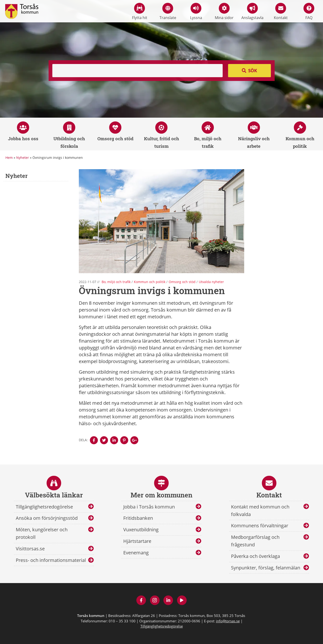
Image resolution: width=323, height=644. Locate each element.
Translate (168, 12)
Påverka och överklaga (255, 556)
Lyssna (196, 12)
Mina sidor (224, 12)
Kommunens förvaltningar (260, 526)
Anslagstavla (252, 12)
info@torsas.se (228, 621)
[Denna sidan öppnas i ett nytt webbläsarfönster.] (94, 440)
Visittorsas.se (30, 549)
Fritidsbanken (138, 518)
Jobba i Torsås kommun (149, 507)
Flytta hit (140, 12)
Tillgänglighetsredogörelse (44, 507)
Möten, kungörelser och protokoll (42, 533)
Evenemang (136, 553)
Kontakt (281, 12)
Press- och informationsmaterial (51, 560)
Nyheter (23, 158)
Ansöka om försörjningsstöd (47, 518)
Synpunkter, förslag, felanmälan (266, 568)
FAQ (309, 12)
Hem (9, 158)
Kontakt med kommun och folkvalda (260, 510)
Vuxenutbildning (141, 530)
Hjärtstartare (137, 541)
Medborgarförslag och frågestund (255, 541)
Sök (253, 71)
